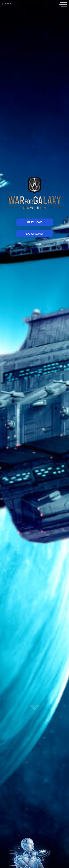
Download (34, 234)
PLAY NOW (34, 222)
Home (7, 4)
